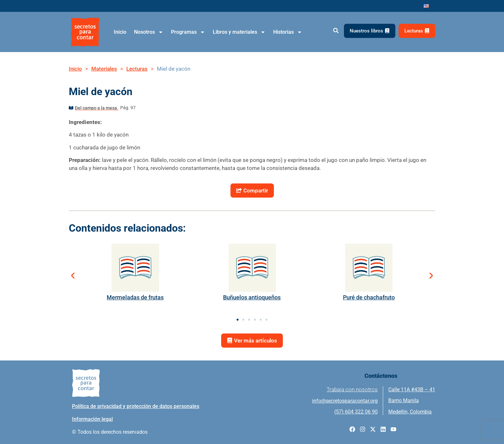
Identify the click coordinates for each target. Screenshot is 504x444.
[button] (336, 31)
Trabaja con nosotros (352, 389)
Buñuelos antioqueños (252, 297)
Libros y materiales (239, 32)
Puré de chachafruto (369, 297)
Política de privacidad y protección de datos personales (136, 406)
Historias (288, 32)
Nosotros (149, 32)
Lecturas (137, 69)
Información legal (92, 419)
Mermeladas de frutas (135, 297)
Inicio (120, 32)
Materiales (104, 69)
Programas (188, 32)
